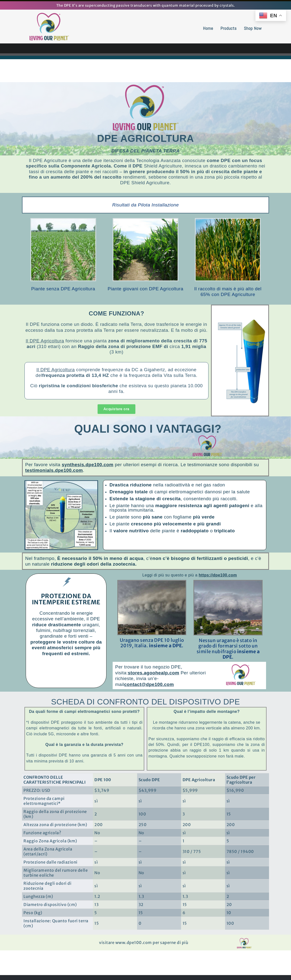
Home (208, 28)
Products (229, 28)
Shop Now (253, 28)
